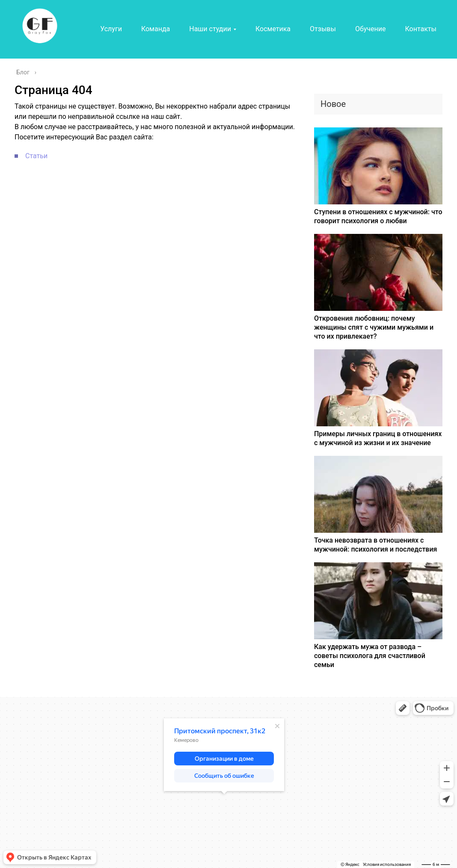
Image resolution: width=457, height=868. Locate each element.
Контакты (420, 29)
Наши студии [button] (210, 29)
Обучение (371, 29)
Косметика (273, 29)
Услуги (111, 29)
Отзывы (323, 29)
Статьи (36, 156)
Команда (156, 29)
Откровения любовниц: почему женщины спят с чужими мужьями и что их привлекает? (374, 327)
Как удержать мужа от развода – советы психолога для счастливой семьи (370, 656)
